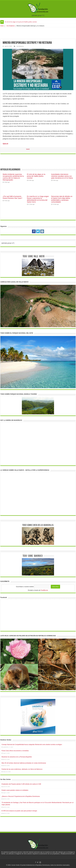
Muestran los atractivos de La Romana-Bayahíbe (17, 757)
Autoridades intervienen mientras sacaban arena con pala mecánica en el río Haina (62, 176)
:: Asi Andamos (10, 26)
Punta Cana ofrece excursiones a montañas (15, 751)
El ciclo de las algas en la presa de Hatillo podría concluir (21, 22)
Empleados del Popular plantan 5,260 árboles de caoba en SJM (21, 784)
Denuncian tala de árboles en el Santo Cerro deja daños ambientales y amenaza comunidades (62, 199)
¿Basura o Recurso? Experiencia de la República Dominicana (21, 796)
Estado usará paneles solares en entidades (15, 790)
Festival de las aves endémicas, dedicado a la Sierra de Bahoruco (22, 769)
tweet (28, 149)
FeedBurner (44, 590)
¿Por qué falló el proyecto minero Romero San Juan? (12, 197)
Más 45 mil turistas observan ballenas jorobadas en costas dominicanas (24, 763)
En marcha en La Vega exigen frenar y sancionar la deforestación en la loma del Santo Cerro (38, 199)
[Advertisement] (38, 33)
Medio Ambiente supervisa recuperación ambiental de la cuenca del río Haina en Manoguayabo (13, 177)
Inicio (2, 26)
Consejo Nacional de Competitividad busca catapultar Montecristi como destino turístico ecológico (32, 745)
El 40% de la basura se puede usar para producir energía (19, 811)
